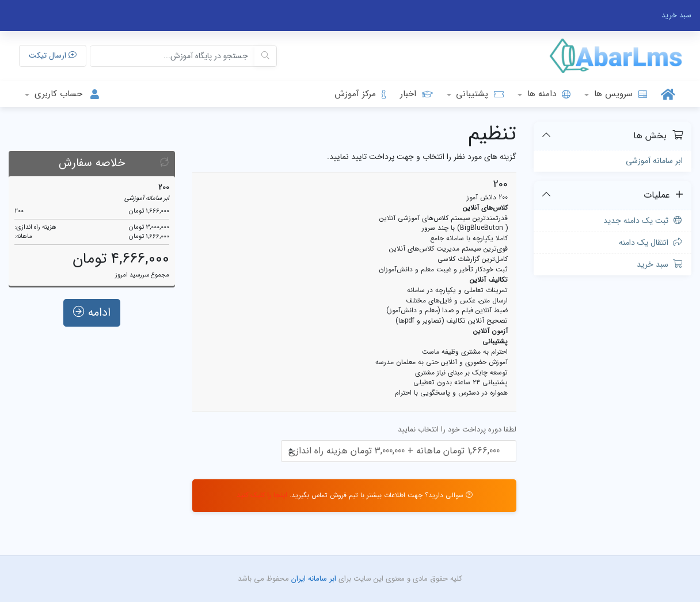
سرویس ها (619, 94)
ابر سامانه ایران (313, 579)
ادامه (92, 318)
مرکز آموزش (360, 94)
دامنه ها (547, 94)
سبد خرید (660, 264)
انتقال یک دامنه (651, 243)
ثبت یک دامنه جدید (643, 221)
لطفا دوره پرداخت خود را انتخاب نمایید (457, 430)
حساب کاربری (68, 94)
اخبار (416, 94)
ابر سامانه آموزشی (654, 161)
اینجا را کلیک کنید (262, 495)
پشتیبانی (478, 94)
